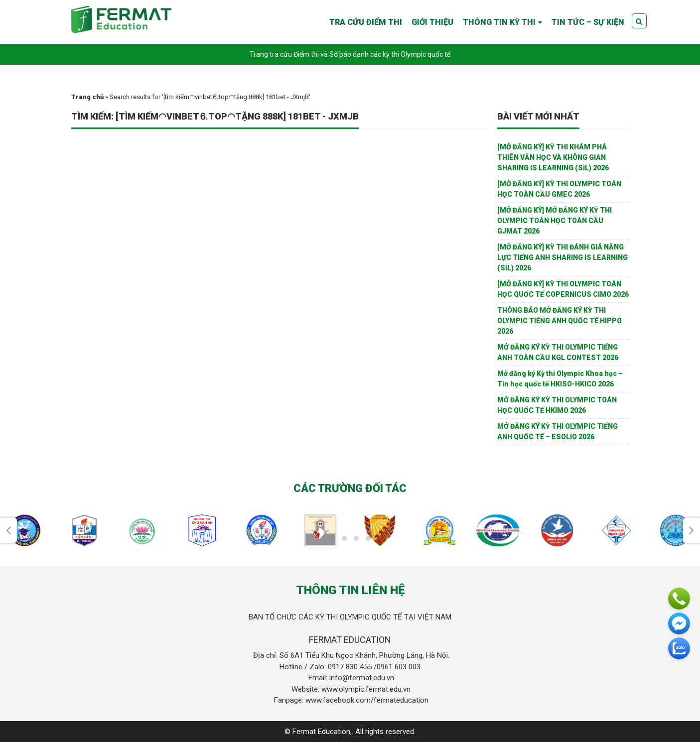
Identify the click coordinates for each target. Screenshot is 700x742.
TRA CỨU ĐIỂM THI (366, 22)
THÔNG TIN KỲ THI (499, 22)
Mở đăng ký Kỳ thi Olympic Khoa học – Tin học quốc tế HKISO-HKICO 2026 (560, 379)
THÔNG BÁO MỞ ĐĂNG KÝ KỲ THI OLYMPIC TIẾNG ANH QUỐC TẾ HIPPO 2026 (560, 321)
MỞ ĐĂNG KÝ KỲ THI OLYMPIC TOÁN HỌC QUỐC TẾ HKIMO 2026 (557, 405)
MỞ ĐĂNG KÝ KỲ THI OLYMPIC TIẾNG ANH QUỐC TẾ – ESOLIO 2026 (558, 432)
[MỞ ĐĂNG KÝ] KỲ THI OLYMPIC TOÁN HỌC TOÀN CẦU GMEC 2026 (559, 189)
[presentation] (8, 530)
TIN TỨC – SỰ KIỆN (588, 22)
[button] (332, 538)
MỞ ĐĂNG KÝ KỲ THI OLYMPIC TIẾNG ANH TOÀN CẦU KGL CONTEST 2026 (558, 352)
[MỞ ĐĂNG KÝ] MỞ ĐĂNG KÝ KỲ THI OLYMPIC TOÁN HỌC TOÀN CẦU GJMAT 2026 (555, 221)
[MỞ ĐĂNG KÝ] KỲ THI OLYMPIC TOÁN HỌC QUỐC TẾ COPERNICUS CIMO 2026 (563, 289)
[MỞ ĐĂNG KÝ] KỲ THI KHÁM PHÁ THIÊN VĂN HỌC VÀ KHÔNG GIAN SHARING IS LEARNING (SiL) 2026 (553, 157)
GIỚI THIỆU (432, 22)
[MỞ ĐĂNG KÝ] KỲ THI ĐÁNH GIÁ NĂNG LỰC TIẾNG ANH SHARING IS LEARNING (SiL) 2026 (562, 257)
